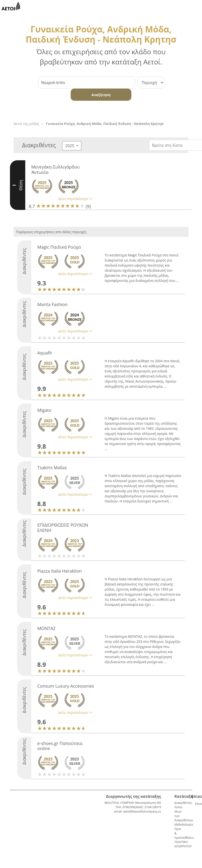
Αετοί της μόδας (26, 124)
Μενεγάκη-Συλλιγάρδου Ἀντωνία (56, 169)
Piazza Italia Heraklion (60, 571)
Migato (44, 410)
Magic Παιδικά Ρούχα (59, 247)
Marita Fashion (53, 304)
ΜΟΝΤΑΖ (46, 628)
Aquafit (45, 353)
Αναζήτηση (101, 95)
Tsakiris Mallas (52, 468)
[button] (61, 199)
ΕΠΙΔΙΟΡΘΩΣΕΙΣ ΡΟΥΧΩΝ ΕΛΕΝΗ (63, 528)
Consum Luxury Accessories (66, 686)
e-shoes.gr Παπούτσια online (60, 746)
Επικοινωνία (197, 804)
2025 (70, 146)
